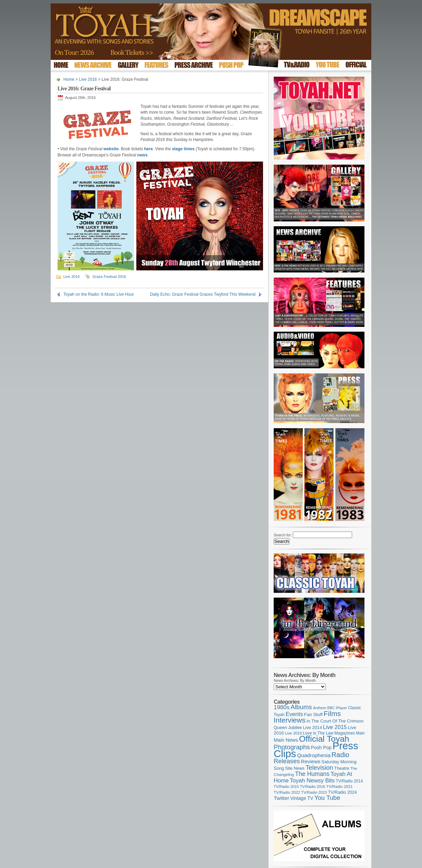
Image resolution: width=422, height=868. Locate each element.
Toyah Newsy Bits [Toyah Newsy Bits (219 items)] (312, 781)
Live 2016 (88, 79)
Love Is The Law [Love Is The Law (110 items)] (318, 733)
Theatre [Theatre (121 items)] (342, 768)
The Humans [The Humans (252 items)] (312, 774)
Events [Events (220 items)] (294, 714)
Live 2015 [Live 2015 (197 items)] (335, 727)
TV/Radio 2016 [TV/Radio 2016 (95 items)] (312, 787)
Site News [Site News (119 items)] (295, 768)
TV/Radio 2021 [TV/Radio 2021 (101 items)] (339, 787)
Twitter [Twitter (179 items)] (281, 798)
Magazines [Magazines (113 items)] (345, 733)
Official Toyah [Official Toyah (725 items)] (324, 739)
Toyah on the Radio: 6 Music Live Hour (99, 294)
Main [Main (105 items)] (360, 733)
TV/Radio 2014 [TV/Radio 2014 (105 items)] (349, 781)
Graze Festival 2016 (109, 277)
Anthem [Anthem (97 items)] (320, 708)
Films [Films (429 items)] (332, 713)
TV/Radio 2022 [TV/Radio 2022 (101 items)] (287, 792)
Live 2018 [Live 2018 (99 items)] (294, 733)
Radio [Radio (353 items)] (340, 755)
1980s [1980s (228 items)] (282, 707)
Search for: (283, 535)
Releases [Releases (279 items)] (287, 761)
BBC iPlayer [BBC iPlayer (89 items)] (337, 708)
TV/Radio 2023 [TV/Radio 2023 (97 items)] (314, 792)
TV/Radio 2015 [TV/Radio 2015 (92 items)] (286, 787)
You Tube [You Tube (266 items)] (327, 798)
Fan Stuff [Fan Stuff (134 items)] (313, 714)
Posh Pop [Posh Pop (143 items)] (321, 748)
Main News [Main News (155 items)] (286, 740)
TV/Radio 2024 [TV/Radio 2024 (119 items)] (342, 792)
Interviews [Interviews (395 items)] (290, 720)
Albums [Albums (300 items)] (301, 707)
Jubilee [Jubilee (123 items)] (295, 727)
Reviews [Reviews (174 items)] (311, 761)
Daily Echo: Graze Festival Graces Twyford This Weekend (203, 294)
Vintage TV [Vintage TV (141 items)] (302, 798)
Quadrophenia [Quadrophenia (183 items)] (314, 755)
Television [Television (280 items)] (319, 768)
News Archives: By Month (295, 680)
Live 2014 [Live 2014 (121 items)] (313, 727)
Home (69, 79)
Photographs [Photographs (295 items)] (292, 747)
